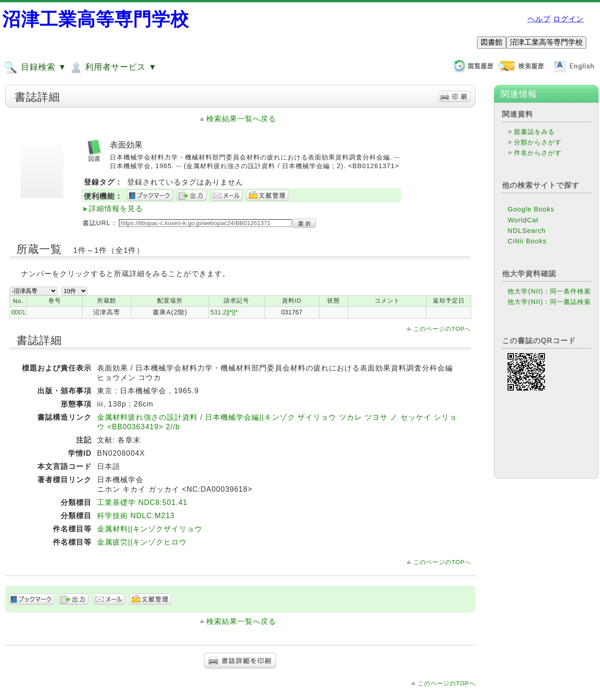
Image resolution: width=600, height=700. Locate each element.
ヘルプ (539, 19)
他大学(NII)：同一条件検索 (549, 291)
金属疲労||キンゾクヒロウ (142, 542)
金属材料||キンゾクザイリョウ (150, 529)
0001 (18, 312)
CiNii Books (527, 241)
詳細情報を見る (116, 208)
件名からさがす (538, 153)
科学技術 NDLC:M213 (136, 516)
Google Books (531, 209)
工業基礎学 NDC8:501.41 (142, 502)
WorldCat (523, 220)
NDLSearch (526, 231)
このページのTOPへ (442, 329)
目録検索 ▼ (35, 67)
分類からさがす (538, 142)
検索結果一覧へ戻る (241, 119)
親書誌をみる (534, 132)
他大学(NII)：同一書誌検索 (549, 302)
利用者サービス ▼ (113, 67)
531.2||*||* (224, 312)
